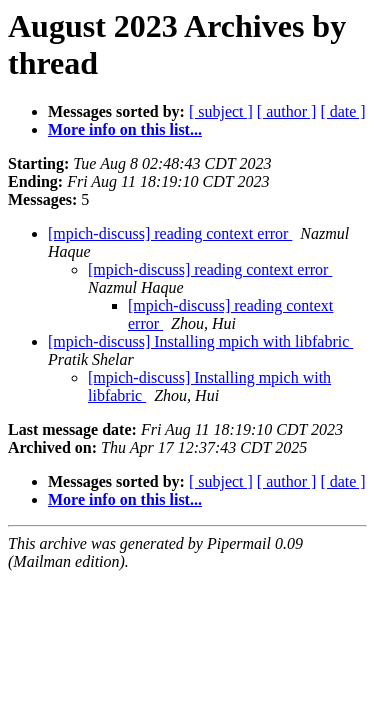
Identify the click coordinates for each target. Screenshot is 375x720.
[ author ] (287, 111)
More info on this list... (125, 129)
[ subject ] (221, 111)
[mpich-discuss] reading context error (170, 233)
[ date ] (342, 111)
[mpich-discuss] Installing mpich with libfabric (200, 341)
